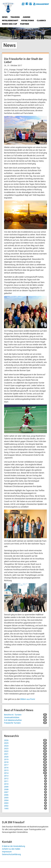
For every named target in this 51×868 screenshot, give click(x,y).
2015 (26, 770)
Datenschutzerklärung (11, 854)
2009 (26, 787)
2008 (26, 789)
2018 (26, 762)
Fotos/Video (28, 20)
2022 (26, 751)
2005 (26, 797)
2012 (26, 778)
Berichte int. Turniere (26, 715)
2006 (26, 795)
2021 (26, 754)
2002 (26, 806)
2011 (26, 781)
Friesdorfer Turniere (26, 723)
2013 (26, 776)
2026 (26, 740)
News (5, 17)
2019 (26, 759)
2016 (26, 767)
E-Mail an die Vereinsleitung (14, 846)
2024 (26, 746)
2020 (26, 757)
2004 (26, 800)
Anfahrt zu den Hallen (11, 849)
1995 (26, 808)
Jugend (26, 17)
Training (15, 17)
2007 (26, 792)
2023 (26, 748)
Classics (41, 20)
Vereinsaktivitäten (26, 717)
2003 (26, 803)
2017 (26, 765)
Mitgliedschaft (10, 20)
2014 (26, 773)
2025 (26, 743)
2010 (26, 784)
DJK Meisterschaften (26, 720)
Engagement (43, 4)
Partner (25, 24)
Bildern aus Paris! (28, 699)
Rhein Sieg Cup (10, 24)
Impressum (7, 852)
